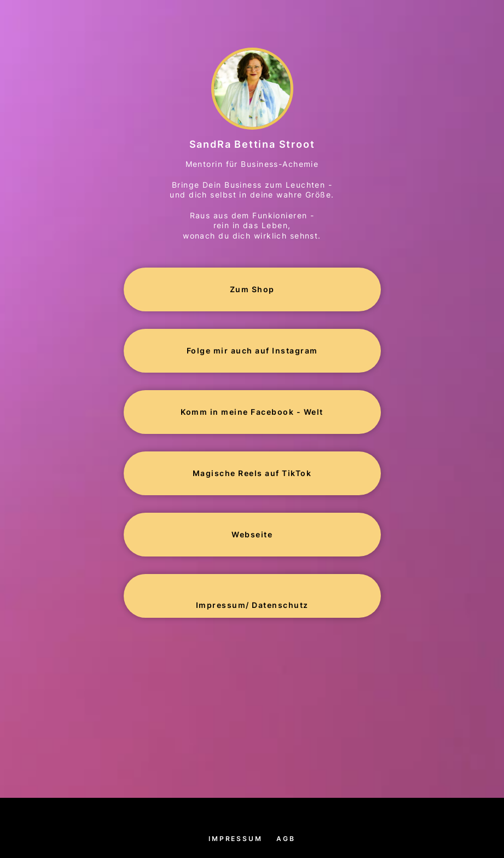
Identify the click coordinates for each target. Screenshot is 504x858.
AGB (286, 839)
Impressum (235, 839)
